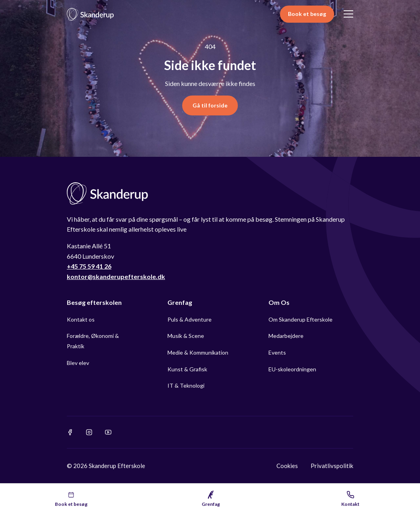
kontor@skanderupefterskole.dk (116, 276)
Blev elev (78, 363)
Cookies (287, 466)
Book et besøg (307, 14)
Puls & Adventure (190, 319)
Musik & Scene (186, 336)
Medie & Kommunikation (198, 352)
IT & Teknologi (186, 385)
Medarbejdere (286, 336)
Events (277, 352)
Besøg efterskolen (94, 302)
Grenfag (180, 302)
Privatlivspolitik (332, 466)
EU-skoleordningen (292, 369)
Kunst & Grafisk (187, 369)
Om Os (279, 302)
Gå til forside (210, 105)
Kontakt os (81, 319)
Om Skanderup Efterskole (300, 319)
